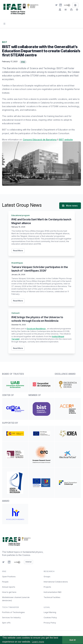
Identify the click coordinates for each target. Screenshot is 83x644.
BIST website (66, 140)
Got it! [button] (73, 640)
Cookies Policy (50, 618)
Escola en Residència (36, 329)
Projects (47, 587)
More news (70, 206)
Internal (29, 562)
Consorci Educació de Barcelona (40, 140)
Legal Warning (50, 612)
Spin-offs (6, 623)
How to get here (9, 592)
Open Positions (9, 577)
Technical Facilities (52, 597)
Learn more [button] (38, 642)
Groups (47, 577)
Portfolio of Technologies (13, 612)
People (5, 582)
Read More (18, 251)
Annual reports (9, 587)
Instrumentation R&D (53, 592)
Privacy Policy (50, 623)
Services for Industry (11, 618)
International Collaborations (56, 582)
